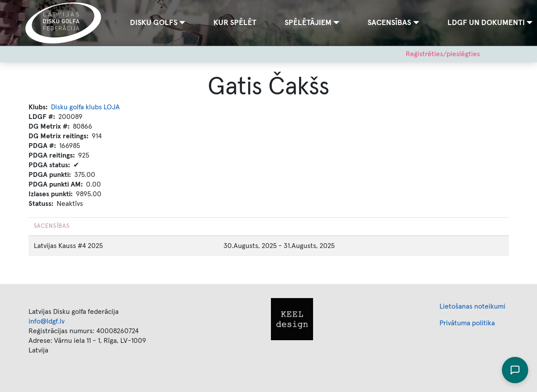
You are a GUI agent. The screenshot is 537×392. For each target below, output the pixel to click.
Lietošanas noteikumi (472, 306)
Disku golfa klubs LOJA (85, 107)
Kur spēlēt (235, 23)
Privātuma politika (467, 323)
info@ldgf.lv (47, 321)
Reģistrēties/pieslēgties (443, 54)
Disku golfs (154, 23)
